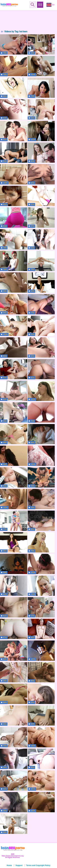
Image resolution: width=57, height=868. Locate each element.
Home (9, 865)
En (50, 5)
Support (19, 865)
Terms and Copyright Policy (38, 865)
